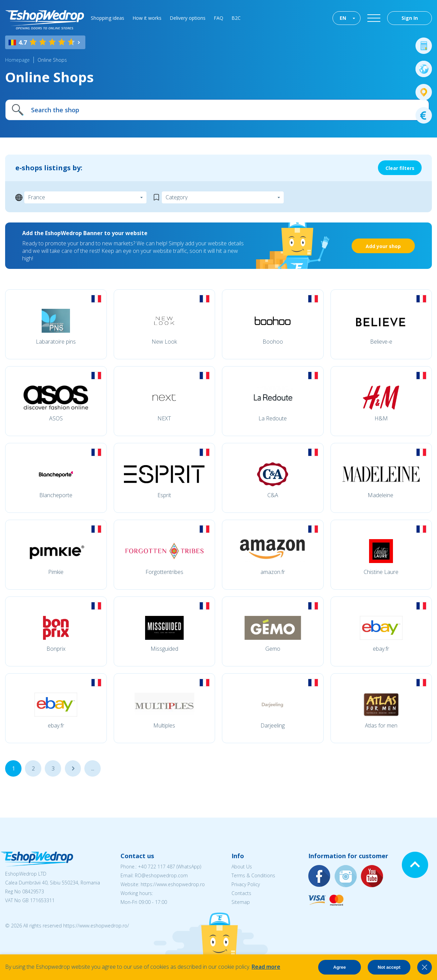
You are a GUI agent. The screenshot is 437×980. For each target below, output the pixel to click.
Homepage (17, 60)
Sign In (410, 18)
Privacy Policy (246, 884)
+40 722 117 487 (157, 867)
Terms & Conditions (253, 875)
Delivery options (188, 18)
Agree (340, 967)
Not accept (389, 967)
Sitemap (241, 902)
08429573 (33, 891)
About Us (242, 867)
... (73, 768)
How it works (147, 18)
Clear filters (400, 168)
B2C (236, 18)
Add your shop (383, 246)
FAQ (218, 18)
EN (343, 18)
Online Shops (52, 60)
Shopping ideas (108, 18)
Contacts (241, 893)
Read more (266, 967)
